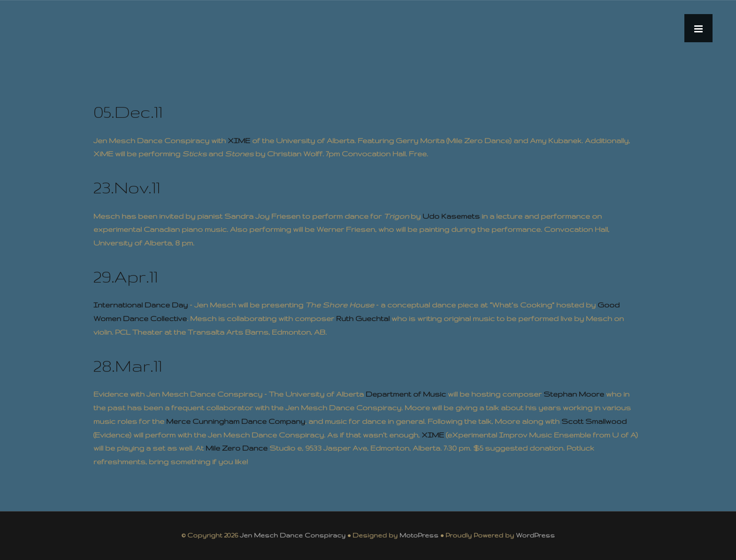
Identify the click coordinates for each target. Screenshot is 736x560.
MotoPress (419, 535)
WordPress (535, 535)
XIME (239, 141)
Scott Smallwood (594, 421)
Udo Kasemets (451, 216)
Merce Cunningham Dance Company (236, 421)
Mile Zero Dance (237, 448)
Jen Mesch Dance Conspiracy (293, 535)
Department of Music (406, 394)
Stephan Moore (574, 394)
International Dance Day (141, 305)
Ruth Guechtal (363, 318)
